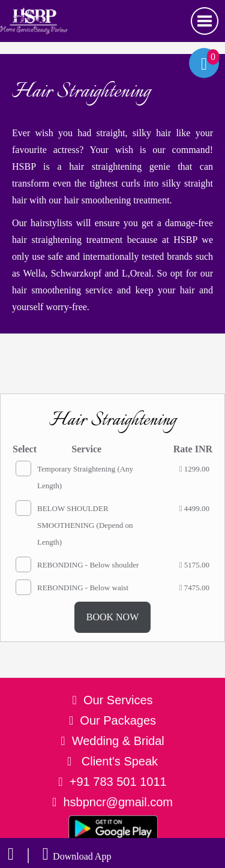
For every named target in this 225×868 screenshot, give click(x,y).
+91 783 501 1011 (118, 782)
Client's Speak (112, 761)
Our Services (118, 700)
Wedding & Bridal (118, 741)
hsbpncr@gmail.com (118, 802)
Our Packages (118, 720)
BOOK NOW (113, 617)
